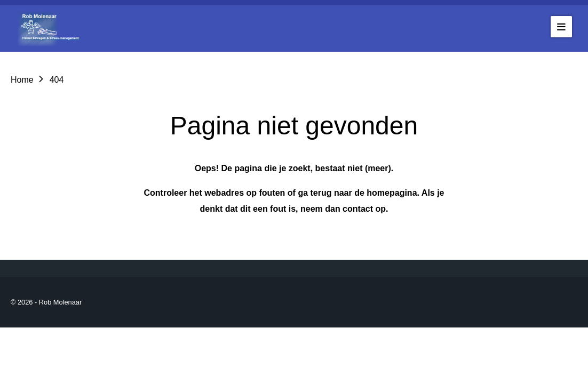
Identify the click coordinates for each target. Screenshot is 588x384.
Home (22, 80)
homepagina (392, 193)
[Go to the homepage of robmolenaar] (51, 29)
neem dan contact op (343, 209)
